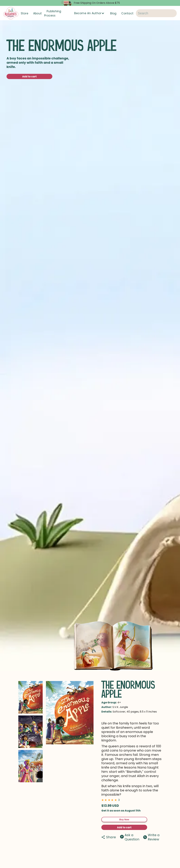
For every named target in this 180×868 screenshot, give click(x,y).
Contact (127, 13)
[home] (11, 13)
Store (25, 13)
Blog (113, 13)
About (37, 13)
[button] (90, 13)
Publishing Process (53, 13)
